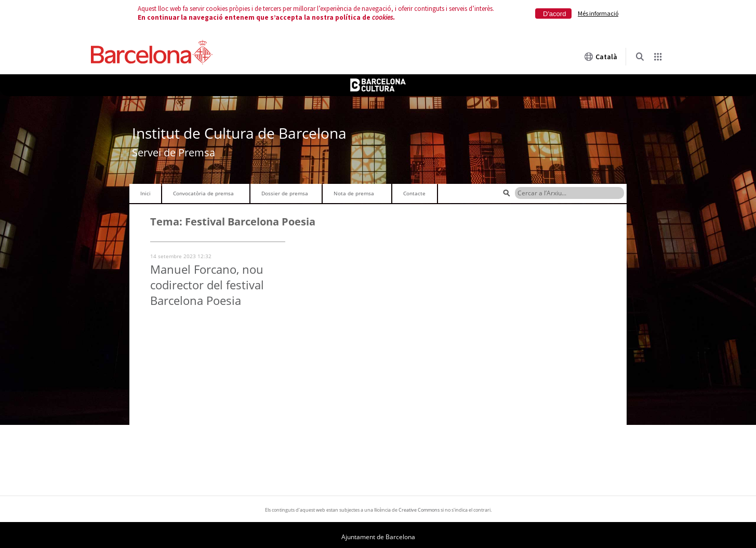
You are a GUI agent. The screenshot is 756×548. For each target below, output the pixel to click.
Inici (145, 193)
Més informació (598, 13)
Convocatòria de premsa (203, 193)
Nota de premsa (354, 193)
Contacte (414, 193)
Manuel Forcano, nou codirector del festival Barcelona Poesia (207, 285)
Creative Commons (419, 510)
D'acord (554, 14)
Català (601, 57)
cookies (382, 17)
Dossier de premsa (285, 193)
